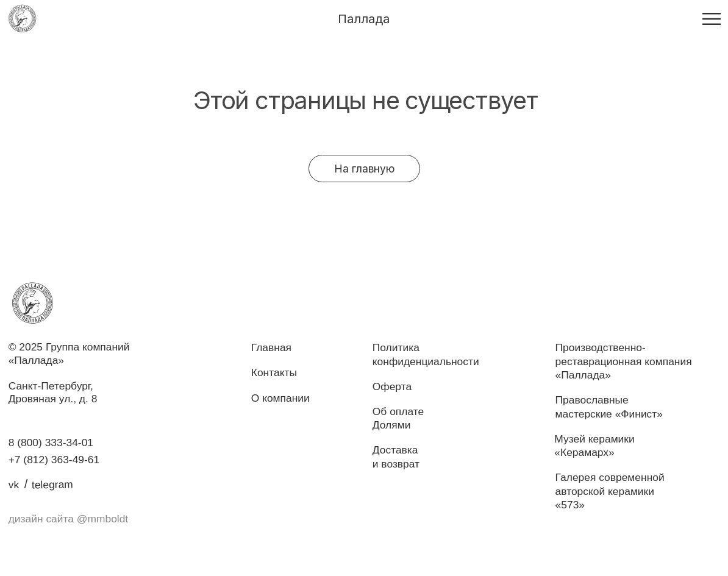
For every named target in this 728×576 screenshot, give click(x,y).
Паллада (364, 19)
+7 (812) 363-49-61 (54, 460)
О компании (280, 398)
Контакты (274, 372)
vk (14, 485)
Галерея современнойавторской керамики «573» (610, 491)
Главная (271, 347)
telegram (52, 484)
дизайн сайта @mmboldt (69, 519)
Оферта (392, 386)
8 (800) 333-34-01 (51, 443)
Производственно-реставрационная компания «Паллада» (624, 361)
